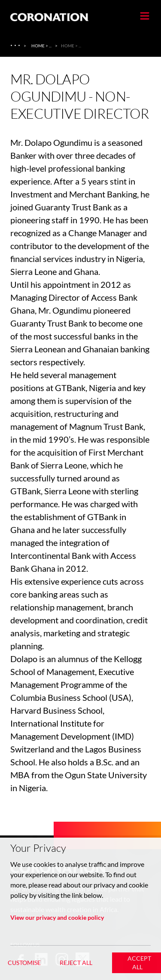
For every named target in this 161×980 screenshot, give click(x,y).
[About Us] (16, 46)
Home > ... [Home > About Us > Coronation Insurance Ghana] (41, 46)
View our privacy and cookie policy (57, 917)
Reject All (76, 963)
